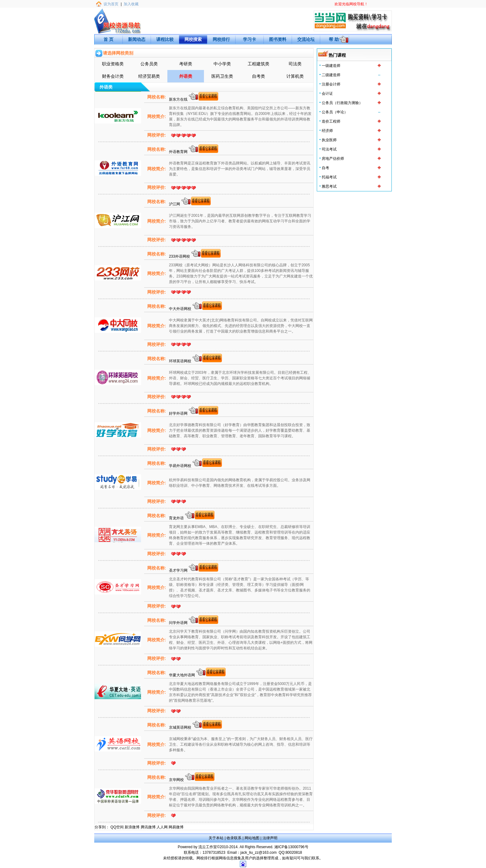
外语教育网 (179, 152)
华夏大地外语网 (182, 675)
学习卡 (250, 39)
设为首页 (111, 4)
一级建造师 (331, 66)
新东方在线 (179, 99)
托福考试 (329, 177)
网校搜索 (193, 39)
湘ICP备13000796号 (291, 847)
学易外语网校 (181, 466)
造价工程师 (331, 121)
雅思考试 (329, 186)
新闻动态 (137, 39)
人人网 (162, 827)
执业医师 (329, 140)
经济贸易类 (149, 76)
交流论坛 (306, 39)
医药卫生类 (222, 76)
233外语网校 (180, 256)
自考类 (258, 76)
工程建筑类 (258, 64)
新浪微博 (132, 827)
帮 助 (334, 39)
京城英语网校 (181, 727)
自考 (325, 168)
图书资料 (278, 39)
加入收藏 (131, 4)
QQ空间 (117, 827)
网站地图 (252, 838)
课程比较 (165, 39)
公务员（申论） (335, 112)
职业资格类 (113, 64)
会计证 (327, 94)
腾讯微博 (148, 827)
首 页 (108, 39)
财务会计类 (113, 76)
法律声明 (270, 838)
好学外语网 (179, 413)
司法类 (295, 64)
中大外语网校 (181, 309)
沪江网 (175, 204)
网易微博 (176, 827)
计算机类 (295, 76)
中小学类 (222, 64)
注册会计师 (331, 84)
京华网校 (177, 780)
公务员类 (149, 64)
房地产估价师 (333, 159)
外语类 (186, 76)
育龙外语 (177, 518)
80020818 (294, 853)
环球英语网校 (181, 361)
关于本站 (216, 838)
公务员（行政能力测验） (342, 103)
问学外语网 (179, 623)
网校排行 (221, 39)
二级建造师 (331, 75)
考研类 (186, 64)
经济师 (327, 131)
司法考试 (329, 149)
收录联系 (234, 838)
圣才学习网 (179, 570)
